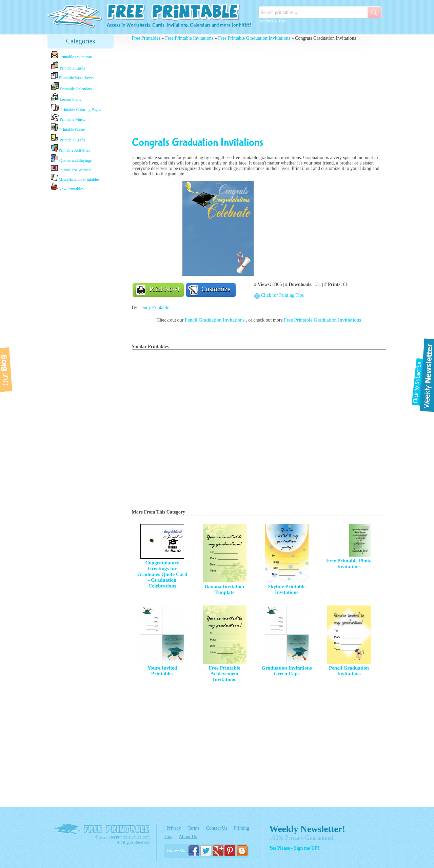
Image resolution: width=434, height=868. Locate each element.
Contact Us (217, 828)
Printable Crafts (68, 138)
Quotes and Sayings (71, 159)
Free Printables (146, 38)
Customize (216, 289)
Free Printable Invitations (189, 38)
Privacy (174, 828)
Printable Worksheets (72, 76)
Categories (81, 41)
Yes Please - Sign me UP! (294, 848)
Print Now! (165, 289)
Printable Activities (70, 148)
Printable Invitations (72, 55)
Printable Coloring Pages (76, 108)
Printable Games (69, 128)
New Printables (67, 187)
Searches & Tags (272, 21)
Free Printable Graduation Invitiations (254, 38)
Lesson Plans (66, 97)
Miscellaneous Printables (75, 178)
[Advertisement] (81, 300)
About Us (188, 837)
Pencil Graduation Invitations (215, 320)
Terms (193, 828)
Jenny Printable (154, 307)
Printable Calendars (71, 86)
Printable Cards (68, 66)
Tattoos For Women (71, 168)
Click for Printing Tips (282, 295)
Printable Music (68, 118)
